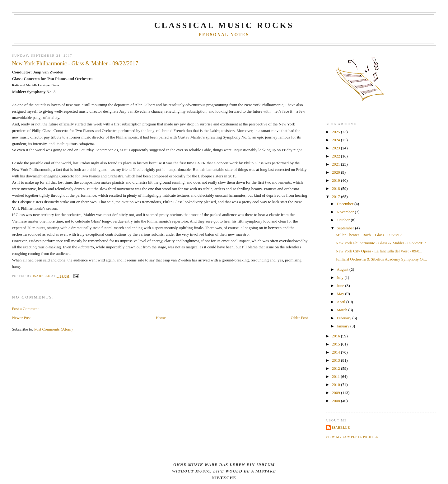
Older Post (299, 318)
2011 (336, 376)
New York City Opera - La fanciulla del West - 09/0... (379, 251)
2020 (336, 172)
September (346, 228)
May (341, 294)
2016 (336, 336)
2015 (336, 344)
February (344, 318)
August (343, 269)
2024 (336, 140)
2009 (336, 393)
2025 (336, 132)
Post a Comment (25, 309)
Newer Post (21, 318)
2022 (336, 156)
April (341, 302)
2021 (336, 164)
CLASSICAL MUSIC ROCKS (224, 25)
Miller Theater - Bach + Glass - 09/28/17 (369, 235)
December (345, 204)
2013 (336, 360)
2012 (336, 368)
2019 (336, 180)
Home (161, 318)
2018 (336, 188)
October (344, 220)
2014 (336, 352)
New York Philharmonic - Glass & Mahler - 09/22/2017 (381, 243)
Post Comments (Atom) (54, 329)
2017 (336, 197)
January (343, 326)
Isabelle (341, 428)
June (341, 286)
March (342, 310)
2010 (336, 385)
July (341, 277)
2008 (336, 401)
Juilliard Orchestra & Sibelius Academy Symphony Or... (381, 259)
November (346, 212)
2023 (336, 148)
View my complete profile (352, 437)
